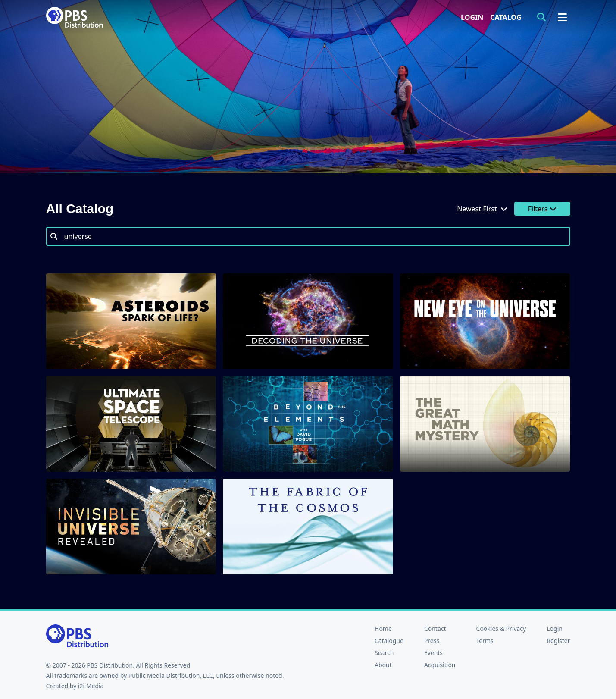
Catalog (506, 17)
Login (472, 17)
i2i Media (91, 686)
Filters (542, 209)
